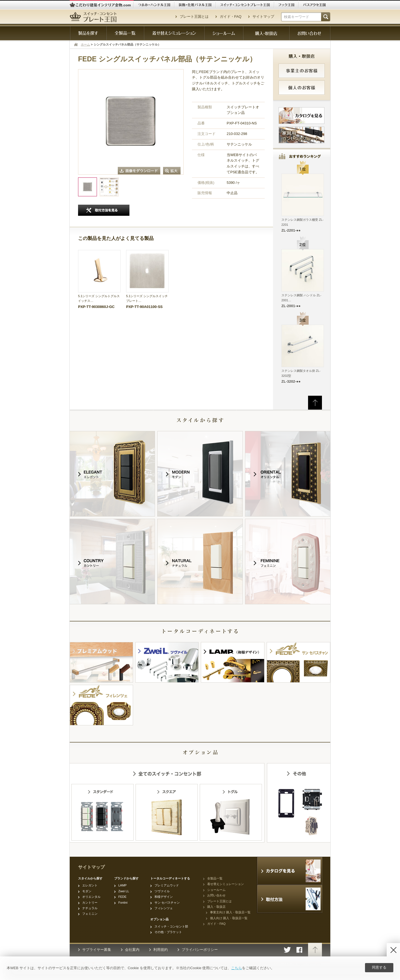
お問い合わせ (216, 895)
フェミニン (90, 914)
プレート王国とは (194, 17)
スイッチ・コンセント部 (171, 926)
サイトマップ (263, 17)
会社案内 (132, 950)
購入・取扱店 (216, 907)
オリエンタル (91, 897)
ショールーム (216, 890)
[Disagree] (393, 950)
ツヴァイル (162, 891)
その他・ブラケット (168, 932)
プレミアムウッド (167, 885)
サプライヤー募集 (97, 950)
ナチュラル (90, 908)
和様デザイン (164, 897)
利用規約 (161, 950)
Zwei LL (124, 891)
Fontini (123, 903)
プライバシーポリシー (200, 950)
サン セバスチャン (167, 903)
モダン (87, 891)
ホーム (85, 44)
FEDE (122, 897)
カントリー (90, 903)
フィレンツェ (164, 908)
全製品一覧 (215, 878)
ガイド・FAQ (231, 17)
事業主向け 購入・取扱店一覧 (230, 912)
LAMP (122, 885)
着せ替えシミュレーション (226, 884)
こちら (237, 968)
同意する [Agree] (379, 967)
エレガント (90, 885)
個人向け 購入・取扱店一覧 (229, 918)
